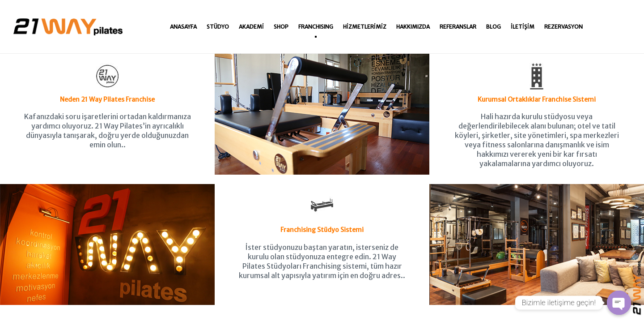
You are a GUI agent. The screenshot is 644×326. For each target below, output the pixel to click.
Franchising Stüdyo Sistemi (322, 213)
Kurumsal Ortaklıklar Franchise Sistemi (537, 83)
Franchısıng (316, 27)
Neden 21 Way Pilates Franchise (107, 83)
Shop (281, 27)
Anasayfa (183, 27)
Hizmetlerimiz (365, 27)
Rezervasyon (563, 27)
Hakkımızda (413, 27)
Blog (494, 27)
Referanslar (458, 27)
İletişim (523, 27)
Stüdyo (218, 27)
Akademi (251, 27)
